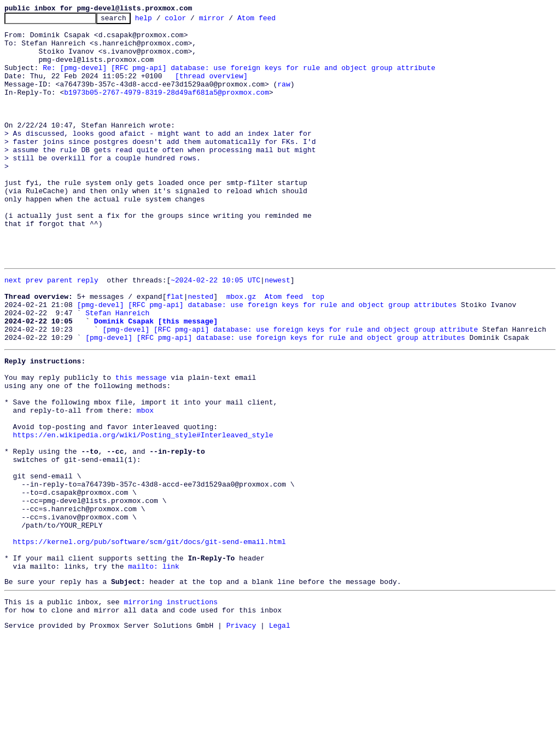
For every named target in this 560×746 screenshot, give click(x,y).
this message (141, 444)
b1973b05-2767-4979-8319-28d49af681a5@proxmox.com (166, 108)
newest (278, 331)
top (318, 350)
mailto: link (154, 671)
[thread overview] (211, 89)
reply (88, 331)
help (161, 21)
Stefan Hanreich (117, 370)
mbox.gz (241, 350)
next (13, 331)
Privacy (241, 737)
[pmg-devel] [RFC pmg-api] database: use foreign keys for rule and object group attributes (267, 360)
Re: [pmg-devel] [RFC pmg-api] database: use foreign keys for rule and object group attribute (239, 79)
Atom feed (273, 21)
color (192, 21)
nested (200, 350)
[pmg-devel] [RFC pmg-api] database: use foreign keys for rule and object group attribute (290, 390)
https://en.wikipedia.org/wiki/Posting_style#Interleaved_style (143, 513)
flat (175, 350)
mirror (229, 21)
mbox (145, 484)
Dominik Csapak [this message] (156, 380)
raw (284, 99)
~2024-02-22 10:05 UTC (215, 331)
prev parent (49, 331)
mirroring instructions (171, 710)
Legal (280, 737)
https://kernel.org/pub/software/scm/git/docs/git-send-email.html (150, 641)
